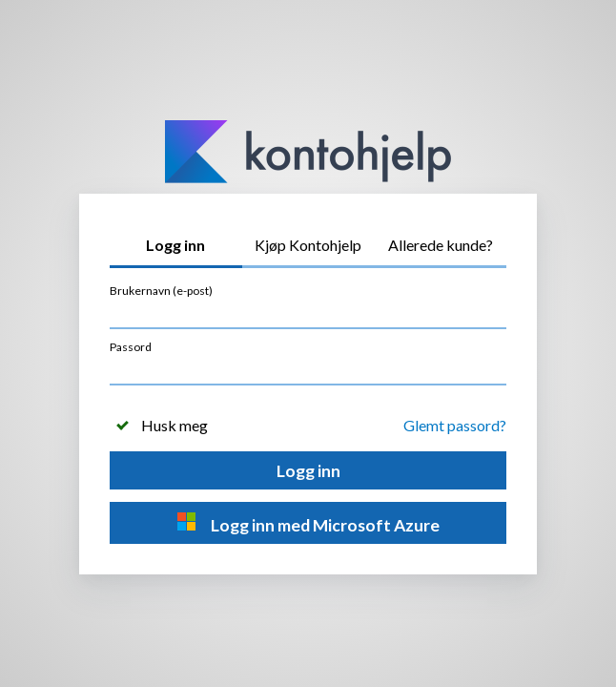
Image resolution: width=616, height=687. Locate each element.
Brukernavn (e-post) (161, 291)
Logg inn (308, 471)
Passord (131, 347)
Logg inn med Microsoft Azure (308, 523)
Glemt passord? (455, 425)
